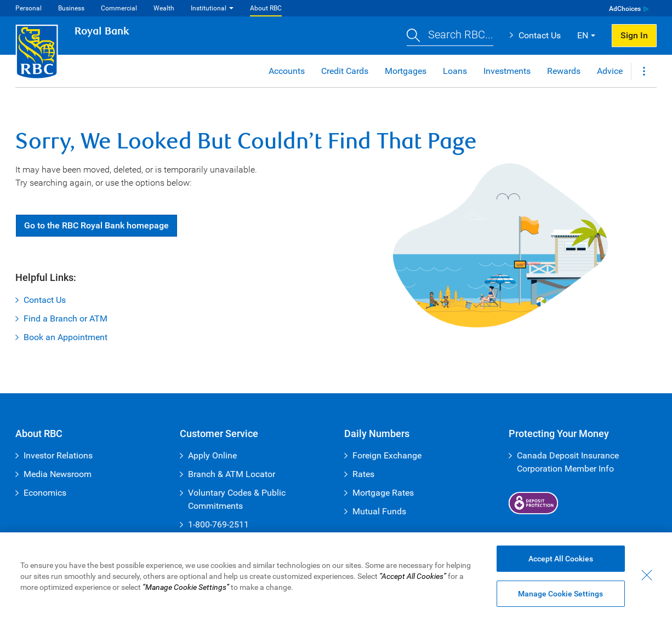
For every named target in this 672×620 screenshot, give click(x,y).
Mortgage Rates (383, 493)
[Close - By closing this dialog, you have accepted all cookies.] (647, 576)
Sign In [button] (634, 35)
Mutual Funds (379, 511)
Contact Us (540, 35)
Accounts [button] (287, 71)
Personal (29, 8)
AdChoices (625, 9)
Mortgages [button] (406, 71)
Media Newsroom (58, 474)
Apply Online (212, 455)
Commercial (119, 8)
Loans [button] (455, 71)
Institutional (209, 8)
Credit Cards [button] (345, 71)
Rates (363, 474)
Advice (610, 71)
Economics (45, 493)
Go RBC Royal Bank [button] (96, 225)
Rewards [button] (564, 71)
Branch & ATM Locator (232, 474)
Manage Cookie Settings (560, 594)
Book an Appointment (66, 337)
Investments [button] (507, 71)
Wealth (164, 8)
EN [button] (583, 35)
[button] (450, 36)
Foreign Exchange (387, 455)
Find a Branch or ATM (66, 318)
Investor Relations (58, 455)
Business (71, 8)
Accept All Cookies (561, 559)
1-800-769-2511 (218, 524)
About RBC (266, 8)
